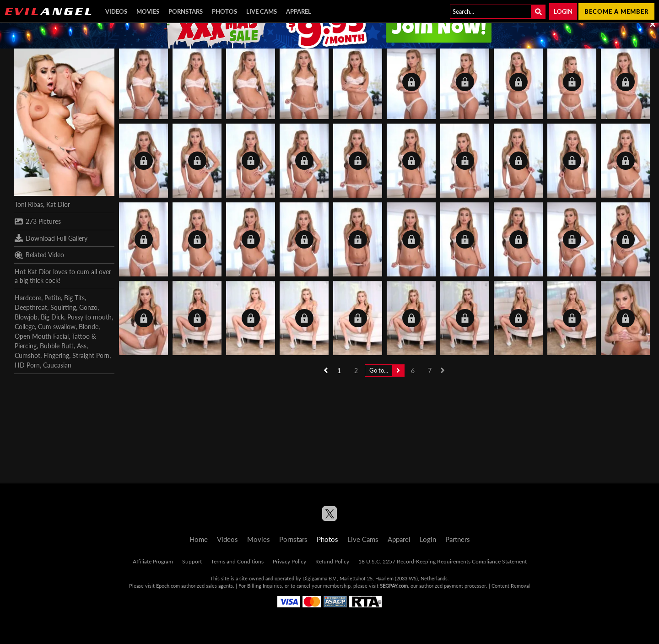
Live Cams (262, 11)
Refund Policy (332, 561)
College (25, 327)
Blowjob (26, 317)
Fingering (56, 355)
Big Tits (74, 298)
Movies (148, 11)
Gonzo (88, 307)
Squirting (63, 307)
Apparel (299, 11)
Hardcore (28, 298)
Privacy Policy (289, 561)
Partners (458, 539)
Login (563, 11)
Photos (224, 11)
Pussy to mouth (89, 317)
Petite (53, 298)
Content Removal (511, 586)
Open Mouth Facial (42, 336)
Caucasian (57, 365)
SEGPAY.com (394, 586)
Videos (116, 11)
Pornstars (186, 11)
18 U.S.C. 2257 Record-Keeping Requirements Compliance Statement (443, 561)
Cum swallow (57, 327)
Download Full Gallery (51, 238)
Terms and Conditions (237, 561)
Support (192, 561)
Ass (82, 346)
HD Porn (27, 365)
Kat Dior (58, 204)
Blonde (89, 327)
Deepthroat (31, 307)
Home (199, 539)
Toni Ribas (29, 204)
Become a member (616, 11)
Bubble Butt (57, 346)
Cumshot (27, 355)
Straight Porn (91, 355)
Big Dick (52, 317)
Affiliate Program (153, 561)
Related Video (39, 255)
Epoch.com (168, 586)
